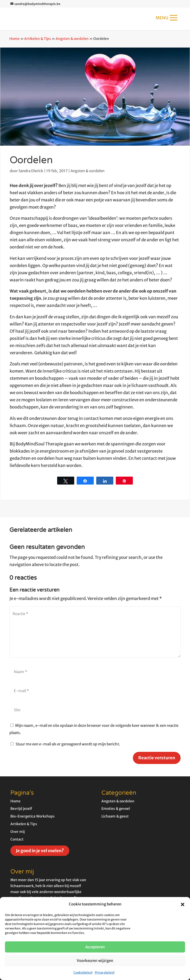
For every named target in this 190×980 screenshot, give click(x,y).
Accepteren (95, 947)
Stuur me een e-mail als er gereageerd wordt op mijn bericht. (65, 744)
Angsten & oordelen (72, 39)
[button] (183, 904)
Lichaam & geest (115, 816)
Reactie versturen (157, 758)
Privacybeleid (105, 972)
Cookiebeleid (83, 972)
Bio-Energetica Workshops (33, 816)
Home (14, 39)
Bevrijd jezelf (21, 809)
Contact (17, 839)
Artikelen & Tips (38, 39)
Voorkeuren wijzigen (95, 961)
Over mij (18, 832)
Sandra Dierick (31, 171)
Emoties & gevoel (116, 809)
